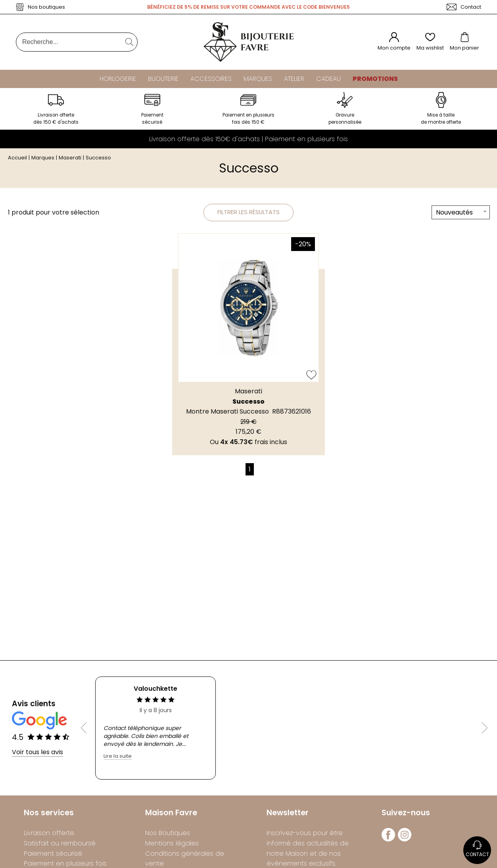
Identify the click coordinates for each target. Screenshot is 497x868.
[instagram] (405, 842)
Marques (258, 79)
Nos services (49, 815)
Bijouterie (163, 79)
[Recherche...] (65, 42)
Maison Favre (171, 815)
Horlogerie (118, 79)
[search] (129, 42)
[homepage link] (249, 42)
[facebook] (388, 842)
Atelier (294, 79)
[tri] (461, 216)
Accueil (17, 160)
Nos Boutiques (168, 835)
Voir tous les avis (37, 754)
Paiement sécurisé (53, 856)
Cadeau (328, 79)
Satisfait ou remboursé (60, 846)
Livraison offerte (49, 835)
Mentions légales (172, 846)
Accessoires (211, 79)
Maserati (70, 160)
